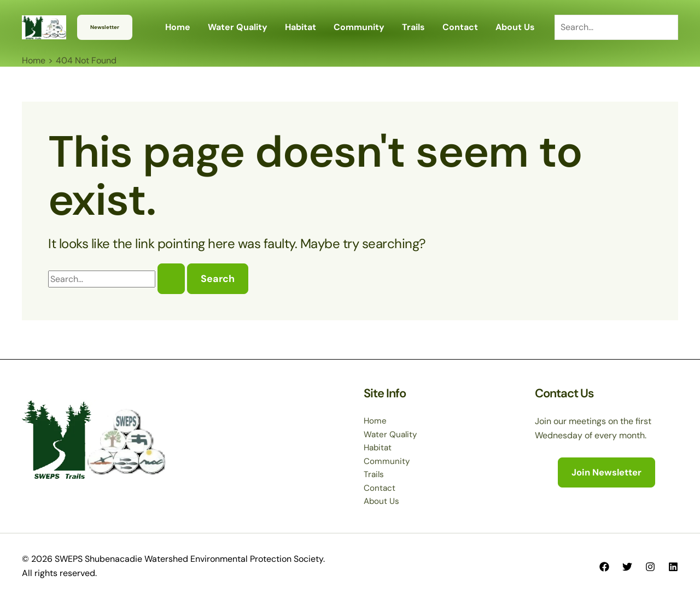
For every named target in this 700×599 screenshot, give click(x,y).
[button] (105, 27)
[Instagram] (650, 567)
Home (375, 417)
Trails (374, 473)
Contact (380, 487)
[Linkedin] (673, 567)
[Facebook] (604, 567)
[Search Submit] (171, 279)
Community (387, 459)
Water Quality (391, 431)
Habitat (379, 445)
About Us (382, 501)
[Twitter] (627, 567)
